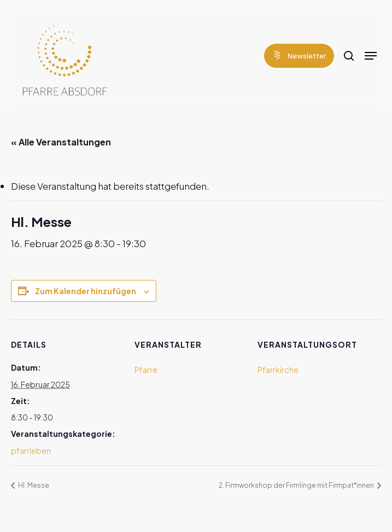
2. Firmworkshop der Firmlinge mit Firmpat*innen (297, 485)
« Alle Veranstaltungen (61, 142)
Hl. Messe (33, 485)
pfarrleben (31, 451)
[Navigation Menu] (371, 56)
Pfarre (146, 370)
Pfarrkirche (278, 370)
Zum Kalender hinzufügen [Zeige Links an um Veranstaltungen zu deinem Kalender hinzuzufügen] (86, 291)
